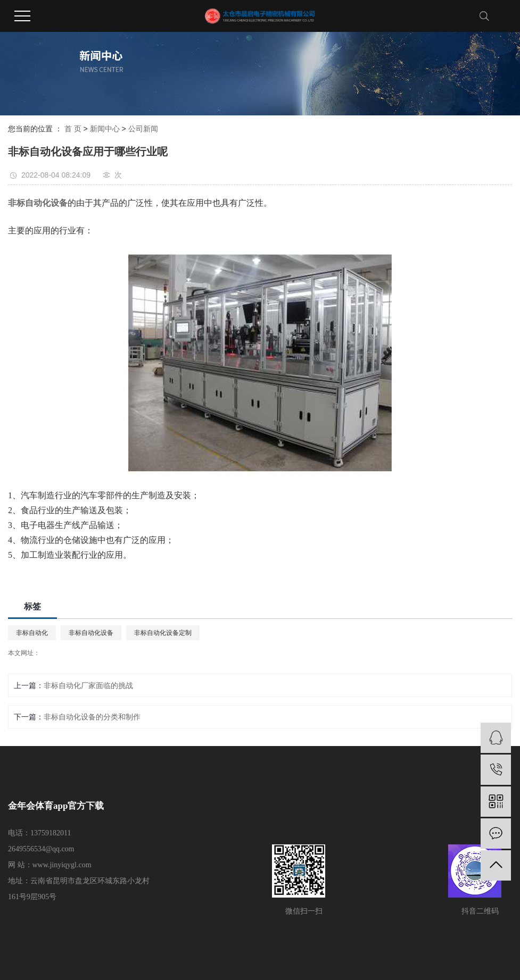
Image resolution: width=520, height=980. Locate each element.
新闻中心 (105, 129)
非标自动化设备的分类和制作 (92, 717)
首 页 (73, 129)
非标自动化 (32, 633)
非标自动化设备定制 (163, 633)
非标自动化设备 (91, 633)
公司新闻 (143, 129)
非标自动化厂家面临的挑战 (88, 685)
